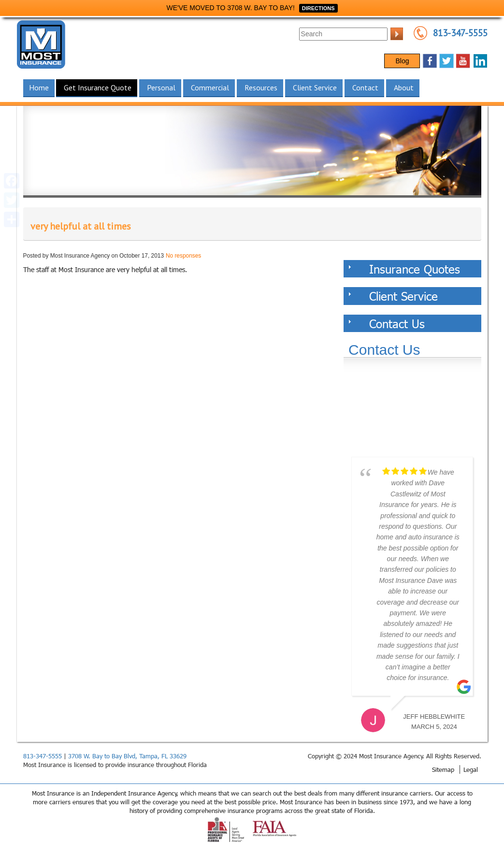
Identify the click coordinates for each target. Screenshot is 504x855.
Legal (471, 769)
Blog (402, 61)
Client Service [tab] (393, 296)
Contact (365, 87)
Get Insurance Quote (98, 87)
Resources (261, 87)
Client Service (315, 87)
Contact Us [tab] (387, 323)
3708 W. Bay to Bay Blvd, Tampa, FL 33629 (127, 756)
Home (39, 87)
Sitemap (443, 769)
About (404, 87)
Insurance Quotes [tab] (404, 269)
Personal (161, 87)
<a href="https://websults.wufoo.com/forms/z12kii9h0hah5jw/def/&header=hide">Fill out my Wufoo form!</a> (412, 413)
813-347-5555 (460, 33)
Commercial (210, 87)
